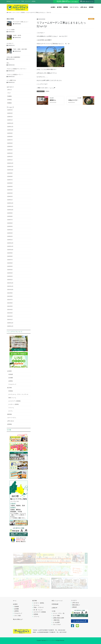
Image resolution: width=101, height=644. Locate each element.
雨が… (8, 63)
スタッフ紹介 (18, 616)
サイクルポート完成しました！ (21, 22)
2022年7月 (10, 260)
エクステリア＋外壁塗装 (14, 401)
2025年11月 (10, 127)
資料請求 (74, 607)
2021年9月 (10, 293)
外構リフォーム (12, 398)
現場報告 (91, 19)
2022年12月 (10, 243)
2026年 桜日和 (17, 35)
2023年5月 (10, 226)
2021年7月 (10, 300)
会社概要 (11, 378)
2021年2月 (10, 316)
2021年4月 (10, 310)
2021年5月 (10, 306)
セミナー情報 (56, 616)
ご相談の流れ (56, 620)
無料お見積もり (76, 605)
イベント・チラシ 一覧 (59, 613)
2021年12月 (10, 283)
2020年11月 (10, 326)
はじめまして (10, 43)
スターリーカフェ (12, 418)
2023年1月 (10, 240)
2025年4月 (10, 150)
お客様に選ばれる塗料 (58, 618)
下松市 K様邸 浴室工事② (20, 49)
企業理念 (11, 381)
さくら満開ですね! (11, 80)
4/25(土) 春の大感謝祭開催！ (14, 57)
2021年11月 (10, 286)
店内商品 (9, 100)
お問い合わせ (11, 421)
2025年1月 (10, 160)
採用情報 (9, 424)
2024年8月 (10, 176)
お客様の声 (54, 608)
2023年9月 (10, 213)
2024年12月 (10, 163)
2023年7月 (10, 220)
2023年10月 (10, 210)
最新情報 (9, 414)
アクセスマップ (12, 384)
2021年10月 (10, 290)
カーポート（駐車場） (14, 404)
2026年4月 (10, 110)
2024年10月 (10, 170)
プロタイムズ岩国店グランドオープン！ (24, 69)
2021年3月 (10, 313)
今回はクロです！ (73, 100)
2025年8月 (10, 137)
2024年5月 (10, 186)
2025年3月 (10, 153)
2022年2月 (10, 276)
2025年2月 (10, 157)
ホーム (15, 601)
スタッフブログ (57, 625)
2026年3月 (10, 113)
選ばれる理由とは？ (18, 619)
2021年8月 (10, 296)
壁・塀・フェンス (38, 610)
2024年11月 (10, 166)
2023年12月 (10, 203)
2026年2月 (10, 117)
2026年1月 (10, 120)
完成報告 (9, 96)
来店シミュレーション (57, 601)
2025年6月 (10, 143)
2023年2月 (10, 236)
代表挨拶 (11, 374)
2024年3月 (10, 193)
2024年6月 (10, 183)
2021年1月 (10, 320)
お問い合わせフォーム (87, 1)
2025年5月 (10, 146)
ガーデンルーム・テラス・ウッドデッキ (18, 394)
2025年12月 (10, 123)
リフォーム (11, 408)
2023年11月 (10, 206)
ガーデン (11, 411)
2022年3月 (10, 273)
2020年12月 (10, 323)
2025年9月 (10, 133)
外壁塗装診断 (55, 604)
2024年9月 (10, 173)
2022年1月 (10, 280)
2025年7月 (10, 140)
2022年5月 (10, 266)
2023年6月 (10, 223)
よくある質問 (56, 622)
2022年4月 (10, 270)
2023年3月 (10, 233)
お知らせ (9, 90)
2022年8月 (10, 256)
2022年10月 (10, 250)
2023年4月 (10, 230)
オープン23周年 (11, 30)
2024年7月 (10, 180)
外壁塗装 (11, 391)
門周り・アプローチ (39, 607)
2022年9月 (10, 253)
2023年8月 (10, 216)
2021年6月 (10, 303)
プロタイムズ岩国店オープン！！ (15, 75)
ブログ (9, 93)
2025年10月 (10, 130)
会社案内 (9, 371)
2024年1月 (10, 200)
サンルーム (36, 605)
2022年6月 (10, 263)
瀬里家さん (53, 100)
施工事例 (9, 388)
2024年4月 (10, 190)
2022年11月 (10, 246)
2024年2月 (10, 196)
